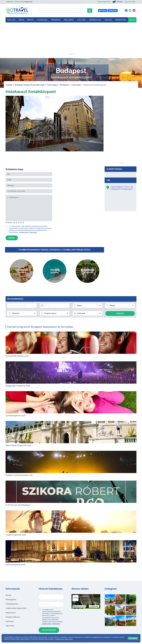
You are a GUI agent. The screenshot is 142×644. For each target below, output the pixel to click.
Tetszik (79, 606)
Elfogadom (133, 638)
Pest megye (52, 85)
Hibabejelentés (12, 604)
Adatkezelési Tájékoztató (28, 232)
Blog (132, 20)
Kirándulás (95, 20)
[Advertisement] (71, 40)
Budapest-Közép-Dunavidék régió (30, 85)
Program (56, 20)
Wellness (69, 20)
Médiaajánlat (11, 600)
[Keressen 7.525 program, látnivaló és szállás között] (63, 11)
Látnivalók (76, 85)
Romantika (121, 20)
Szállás (11, 20)
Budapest (65, 85)
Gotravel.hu (84, 596)
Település (42, 20)
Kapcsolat (10, 626)
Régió (21, 20)
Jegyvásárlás (130, 2)
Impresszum (11, 613)
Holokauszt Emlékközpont (33, 91)
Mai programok (104, 2)
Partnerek (10, 621)
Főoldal (9, 85)
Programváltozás (13, 617)
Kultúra (81, 20)
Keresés (120, 313)
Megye (30, 20)
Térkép (117, 2)
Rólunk (8, 595)
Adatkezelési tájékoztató (16, 608)
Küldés (12, 238)
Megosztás (94, 606)
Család (108, 20)
